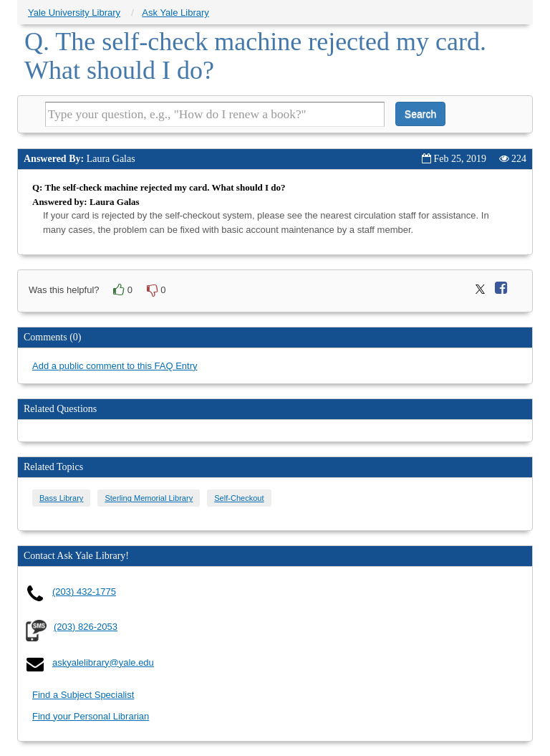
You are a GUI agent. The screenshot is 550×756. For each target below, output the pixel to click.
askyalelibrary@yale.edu (103, 662)
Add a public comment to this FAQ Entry (115, 366)
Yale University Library (74, 13)
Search (420, 114)
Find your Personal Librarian (91, 716)
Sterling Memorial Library (149, 498)
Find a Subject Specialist (83, 695)
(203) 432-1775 (84, 592)
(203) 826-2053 (86, 627)
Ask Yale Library (175, 13)
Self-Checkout (239, 498)
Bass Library (61, 498)
